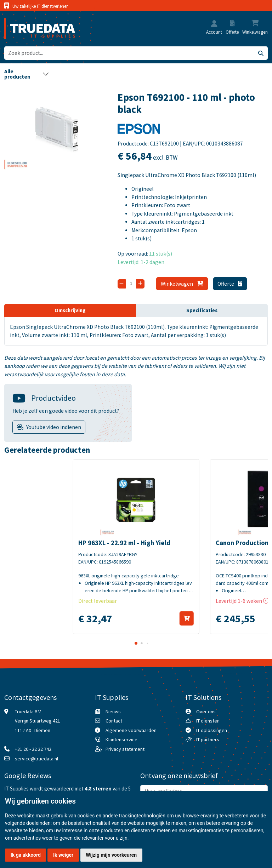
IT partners (208, 739)
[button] (214, 24)
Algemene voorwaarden (131, 730)
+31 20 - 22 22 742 (33, 749)
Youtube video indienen (54, 427)
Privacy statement (125, 749)
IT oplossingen (212, 730)
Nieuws (113, 712)
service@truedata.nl (36, 759)
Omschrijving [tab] (70, 310)
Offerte (230, 284)
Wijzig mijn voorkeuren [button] (111, 855)
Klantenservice (121, 739)
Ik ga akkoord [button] (26, 855)
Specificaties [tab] (202, 310)
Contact (114, 721)
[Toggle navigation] (27, 74)
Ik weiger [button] (63, 855)
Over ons (206, 712)
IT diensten (208, 721)
